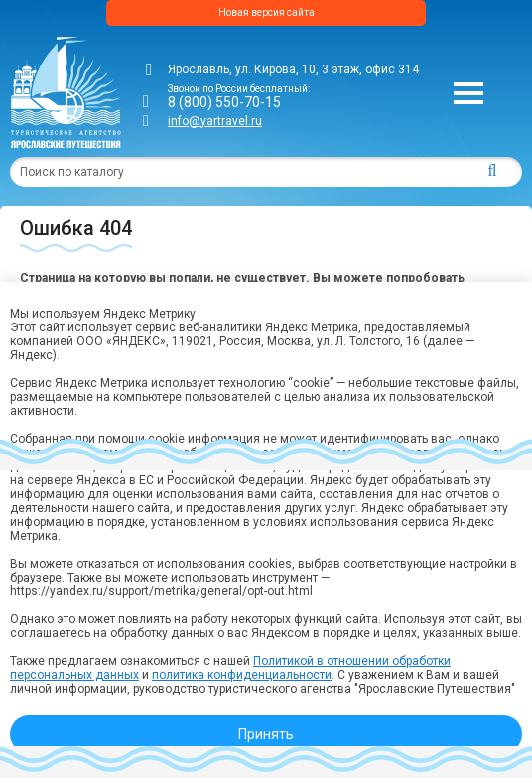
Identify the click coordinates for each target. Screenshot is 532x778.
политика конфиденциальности (242, 675)
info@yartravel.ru (215, 121)
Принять (266, 734)
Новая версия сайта (266, 12)
